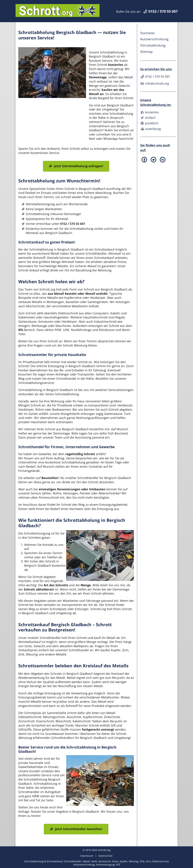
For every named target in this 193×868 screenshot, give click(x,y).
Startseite (147, 33)
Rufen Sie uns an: (147, 12)
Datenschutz (105, 856)
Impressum (87, 856)
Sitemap (146, 52)
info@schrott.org (155, 83)
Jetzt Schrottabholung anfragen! (79, 166)
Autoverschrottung (154, 39)
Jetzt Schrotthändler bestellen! (79, 829)
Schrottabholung (153, 45)
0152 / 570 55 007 (73, 224)
